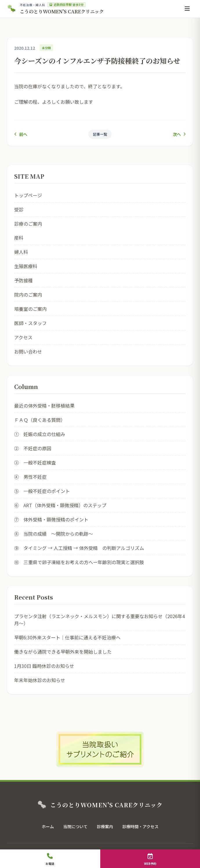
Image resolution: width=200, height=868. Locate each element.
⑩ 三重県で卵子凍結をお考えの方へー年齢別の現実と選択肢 (79, 562)
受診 (19, 209)
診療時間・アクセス (140, 826)
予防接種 (23, 280)
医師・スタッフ (30, 323)
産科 (19, 238)
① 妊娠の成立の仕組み (40, 434)
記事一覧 (100, 134)
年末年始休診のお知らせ (40, 680)
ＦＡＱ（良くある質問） (40, 420)
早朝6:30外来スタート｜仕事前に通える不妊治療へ (67, 637)
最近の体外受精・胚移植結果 (44, 406)
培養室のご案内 (30, 309)
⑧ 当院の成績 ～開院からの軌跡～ (54, 534)
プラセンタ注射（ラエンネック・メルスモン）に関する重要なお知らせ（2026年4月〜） (100, 620)
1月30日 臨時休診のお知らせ (44, 666)
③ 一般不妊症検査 (35, 462)
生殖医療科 (26, 266)
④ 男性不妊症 (30, 477)
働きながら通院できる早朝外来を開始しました (63, 652)
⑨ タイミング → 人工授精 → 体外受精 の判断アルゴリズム (79, 548)
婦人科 (21, 252)
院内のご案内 (28, 295)
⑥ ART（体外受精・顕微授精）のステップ (60, 505)
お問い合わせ (28, 351)
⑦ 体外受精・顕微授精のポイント (51, 519)
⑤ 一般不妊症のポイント (42, 491)
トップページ (28, 195)
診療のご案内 (28, 224)
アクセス (23, 337)
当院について (75, 826)
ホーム (48, 826)
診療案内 (105, 826)
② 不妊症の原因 (33, 448)
